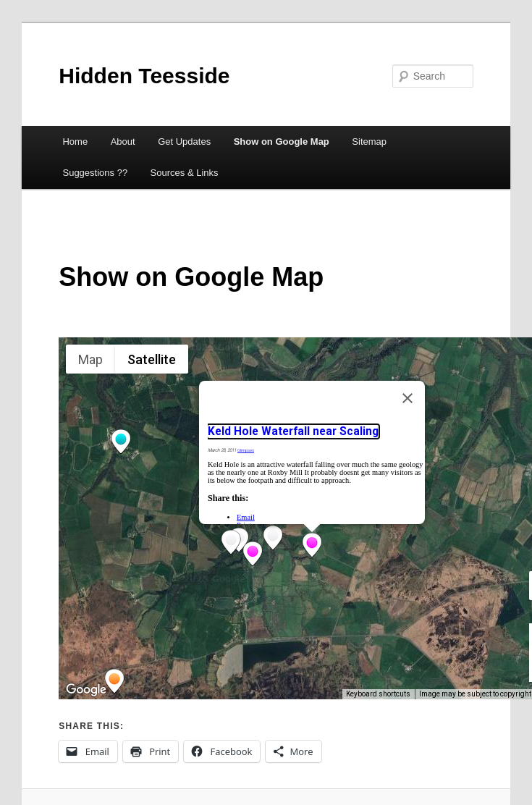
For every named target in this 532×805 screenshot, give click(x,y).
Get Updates (184, 142)
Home (75, 142)
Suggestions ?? (95, 173)
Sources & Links (185, 173)
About (123, 142)
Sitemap (369, 142)
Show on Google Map (282, 142)
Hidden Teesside (144, 76)
